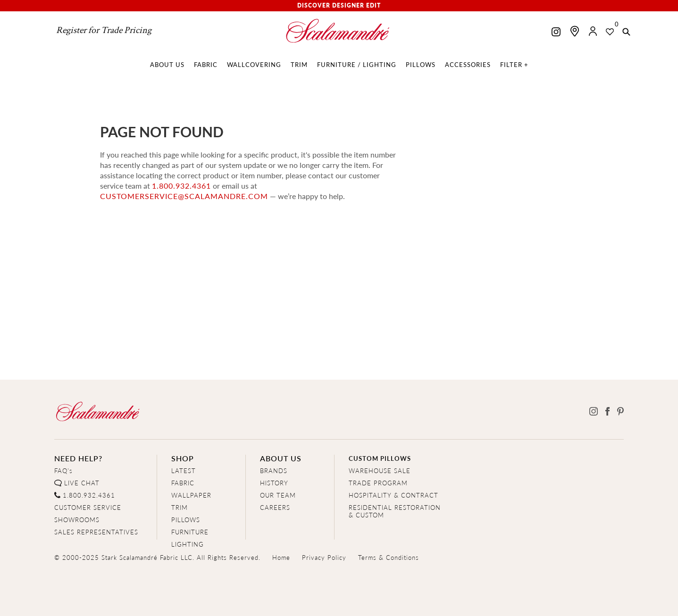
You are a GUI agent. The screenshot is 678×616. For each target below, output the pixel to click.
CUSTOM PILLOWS (380, 458)
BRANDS (274, 470)
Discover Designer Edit (339, 5)
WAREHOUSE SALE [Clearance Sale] (380, 470)
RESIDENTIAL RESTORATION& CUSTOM (395, 511)
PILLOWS (186, 520)
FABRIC (183, 483)
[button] (626, 33)
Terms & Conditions (389, 557)
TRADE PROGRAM (378, 483)
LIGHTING (188, 544)
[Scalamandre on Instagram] (556, 33)
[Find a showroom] (575, 31)
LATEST (184, 470)
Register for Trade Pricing (104, 30)
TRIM (180, 507)
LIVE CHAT (82, 483)
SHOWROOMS (77, 520)
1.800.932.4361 (181, 186)
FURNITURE (190, 532)
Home (281, 557)
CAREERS (275, 507)
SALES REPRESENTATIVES (96, 532)
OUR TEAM (278, 495)
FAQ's (63, 470)
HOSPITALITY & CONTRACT (393, 495)
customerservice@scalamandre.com (184, 196)
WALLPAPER (191, 495)
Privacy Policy (324, 557)
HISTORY (274, 483)
